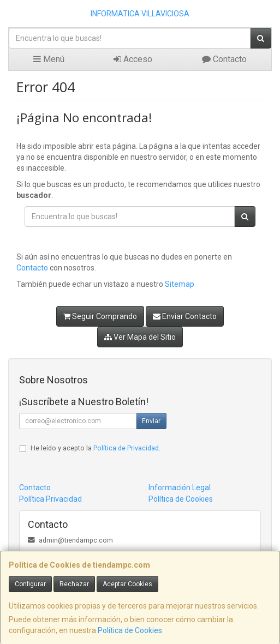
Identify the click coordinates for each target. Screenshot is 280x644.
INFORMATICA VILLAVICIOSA (140, 14)
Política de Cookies (130, 630)
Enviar (151, 421)
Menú (49, 59)
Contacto (224, 59)
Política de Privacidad (126, 448)
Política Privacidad (50, 499)
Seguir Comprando (100, 316)
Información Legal (180, 487)
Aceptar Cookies (127, 584)
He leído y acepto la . (96, 448)
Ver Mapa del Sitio (140, 337)
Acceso (133, 59)
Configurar (30, 584)
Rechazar (74, 584)
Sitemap (180, 284)
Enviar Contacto (185, 316)
